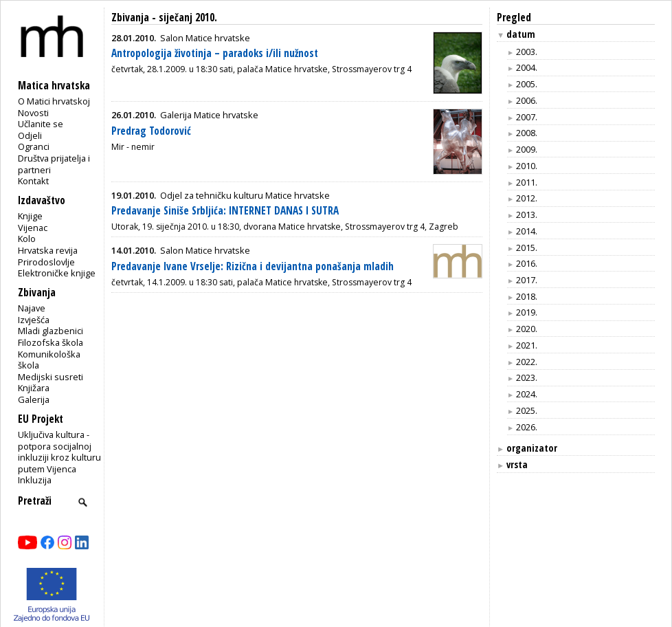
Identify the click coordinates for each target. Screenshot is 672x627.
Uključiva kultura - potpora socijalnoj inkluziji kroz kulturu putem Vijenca (59, 452)
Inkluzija (35, 480)
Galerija (34, 399)
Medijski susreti (51, 377)
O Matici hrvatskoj (54, 101)
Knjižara (34, 388)
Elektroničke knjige (57, 273)
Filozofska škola (51, 342)
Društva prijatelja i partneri (54, 164)
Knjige (30, 216)
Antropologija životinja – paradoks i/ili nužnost (215, 53)
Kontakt (33, 181)
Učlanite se (41, 124)
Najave (32, 308)
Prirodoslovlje (46, 262)
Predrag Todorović (151, 131)
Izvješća (34, 320)
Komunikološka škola (49, 360)
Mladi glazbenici (51, 331)
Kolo (27, 239)
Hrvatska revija (48, 250)
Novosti (33, 113)
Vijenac (33, 228)
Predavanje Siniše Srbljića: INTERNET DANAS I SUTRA (225, 211)
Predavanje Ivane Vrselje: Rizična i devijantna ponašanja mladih (253, 266)
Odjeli (30, 135)
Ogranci (34, 146)
